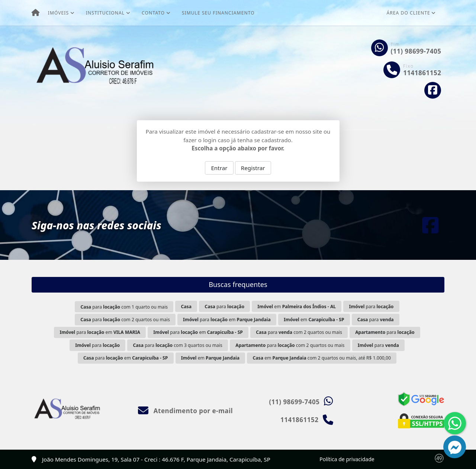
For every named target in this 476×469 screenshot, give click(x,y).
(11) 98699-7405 (416, 51)
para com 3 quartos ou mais (177, 345)
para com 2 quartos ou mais (125, 320)
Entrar (219, 168)
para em (227, 320)
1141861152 (422, 73)
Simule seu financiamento (218, 13)
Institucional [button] (105, 13)
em (297, 307)
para (224, 307)
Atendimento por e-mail (185, 411)
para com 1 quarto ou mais (124, 307)
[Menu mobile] (36, 13)
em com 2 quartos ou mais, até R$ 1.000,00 (322, 358)
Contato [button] (153, 13)
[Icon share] (433, 90)
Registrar (253, 168)
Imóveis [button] (58, 13)
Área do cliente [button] (409, 13)
